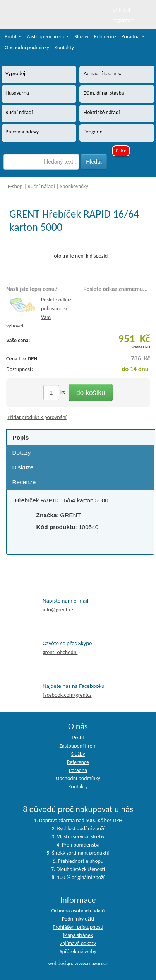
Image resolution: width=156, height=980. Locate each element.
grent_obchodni (60, 652)
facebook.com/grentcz (67, 695)
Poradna (133, 37)
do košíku (91, 393)
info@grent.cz (58, 610)
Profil (13, 37)
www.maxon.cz (91, 964)
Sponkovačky (74, 186)
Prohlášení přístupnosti (78, 927)
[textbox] (41, 162)
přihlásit (122, 10)
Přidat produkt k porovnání (37, 417)
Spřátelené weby (78, 951)
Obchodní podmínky (27, 48)
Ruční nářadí (41, 186)
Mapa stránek (78, 935)
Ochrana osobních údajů (78, 911)
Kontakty (64, 48)
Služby (81, 37)
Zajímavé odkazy (78, 943)
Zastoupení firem (48, 37)
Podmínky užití (78, 919)
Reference (105, 37)
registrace (123, 20)
